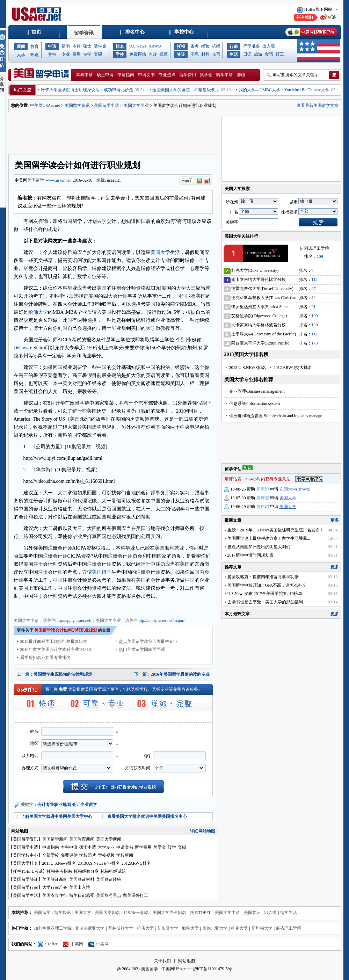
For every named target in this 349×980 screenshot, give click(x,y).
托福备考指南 (59, 871)
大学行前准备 (55, 887)
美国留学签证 (26, 879)
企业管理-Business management (257, 391)
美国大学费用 (79, 608)
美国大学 (160, 252)
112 (315, 280)
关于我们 (162, 961)
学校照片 (88, 855)
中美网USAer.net (45, 106)
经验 (205, 46)
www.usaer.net (59, 180)
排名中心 (135, 32)
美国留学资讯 (77, 106)
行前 (234, 46)
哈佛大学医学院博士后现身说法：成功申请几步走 (87, 90)
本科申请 (85, 75)
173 (315, 343)
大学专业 (106, 847)
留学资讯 (84, 33)
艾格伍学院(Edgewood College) (259, 316)
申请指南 (126, 75)
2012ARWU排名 (136, 863)
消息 (195, 54)
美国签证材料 (82, 879)
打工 (280, 54)
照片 (153, 54)
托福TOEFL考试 (28, 871)
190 (315, 316)
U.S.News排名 (136, 913)
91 (314, 307)
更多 (335, 520)
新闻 (21, 46)
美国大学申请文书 (141, 608)
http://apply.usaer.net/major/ (161, 620)
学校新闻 (125, 855)
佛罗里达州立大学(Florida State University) (260, 308)
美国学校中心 (26, 855)
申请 (52, 46)
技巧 (216, 54)
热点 (35, 55)
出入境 (269, 46)
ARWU (155, 46)
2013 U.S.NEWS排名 (248, 368)
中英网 (73, 944)
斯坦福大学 (262, 928)
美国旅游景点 (109, 895)
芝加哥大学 (168, 928)
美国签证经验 (109, 879)
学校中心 (184, 32)
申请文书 (146, 75)
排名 (120, 46)
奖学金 (100, 46)
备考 (195, 46)
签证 (181, 55)
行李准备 (252, 46)
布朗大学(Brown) (295, 489)
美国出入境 (80, 887)
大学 (21, 55)
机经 (216, 46)
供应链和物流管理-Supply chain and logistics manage (276, 416)
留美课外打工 (136, 895)
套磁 (98, 54)
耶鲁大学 (190, 928)
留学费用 (188, 75)
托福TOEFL (201, 913)
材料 (205, 54)
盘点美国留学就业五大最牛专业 (148, 641)
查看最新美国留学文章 (318, 106)
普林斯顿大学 (121, 928)
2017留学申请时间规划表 (250, 555)
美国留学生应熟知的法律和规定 (63, 674)
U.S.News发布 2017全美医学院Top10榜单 (265, 594)
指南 (66, 46)
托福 (181, 46)
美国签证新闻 (55, 879)
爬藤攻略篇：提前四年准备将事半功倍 (263, 577)
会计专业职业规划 (54, 805)
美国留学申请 (107, 106)
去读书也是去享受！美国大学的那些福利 (265, 602)
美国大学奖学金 (108, 608)
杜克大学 (239, 928)
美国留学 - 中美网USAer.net (166, 969)
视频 (163, 54)
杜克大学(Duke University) (255, 270)
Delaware (23, 348)
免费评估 (138, 54)
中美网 (99, 944)
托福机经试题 (113, 871)
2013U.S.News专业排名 (99, 863)
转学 (87, 54)
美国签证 (252, 913)
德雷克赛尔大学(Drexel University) (262, 289)
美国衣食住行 (55, 895)
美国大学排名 (26, 863)
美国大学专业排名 (169, 913)
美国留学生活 (26, 895)
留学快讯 (63, 913)
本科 (77, 46)
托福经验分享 (86, 871)
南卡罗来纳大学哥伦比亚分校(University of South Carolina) (259, 281)
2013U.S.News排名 (59, 863)
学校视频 (106, 855)
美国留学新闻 (55, 839)
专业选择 (167, 75)
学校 (120, 55)
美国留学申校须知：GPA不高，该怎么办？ (267, 585)
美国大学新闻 (109, 839)
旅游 (258, 54)
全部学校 (51, 855)
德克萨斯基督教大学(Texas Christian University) (264, 299)
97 (314, 289)
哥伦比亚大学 (215, 928)
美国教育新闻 (82, 839)
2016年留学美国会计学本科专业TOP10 (56, 649)
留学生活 (289, 913)
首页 (36, 32)
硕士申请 (105, 75)
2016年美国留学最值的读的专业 (180, 674)
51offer (48, 944)
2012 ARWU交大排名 (293, 368)
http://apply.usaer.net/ (74, 620)
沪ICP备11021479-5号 (212, 969)
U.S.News (138, 46)
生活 (234, 55)
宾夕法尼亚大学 (90, 928)
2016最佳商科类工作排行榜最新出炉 (54, 641)
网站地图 (187, 961)
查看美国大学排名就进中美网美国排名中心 (147, 816)
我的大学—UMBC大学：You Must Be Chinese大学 (284, 90)
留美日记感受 (82, 895)
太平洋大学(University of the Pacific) (264, 334)
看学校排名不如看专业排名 (45, 658)
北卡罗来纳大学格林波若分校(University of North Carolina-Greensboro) (259, 326)
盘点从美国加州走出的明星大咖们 (259, 547)
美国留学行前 (26, 887)
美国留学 (36, 180)
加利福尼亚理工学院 (53, 928)
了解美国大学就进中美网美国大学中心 (57, 816)
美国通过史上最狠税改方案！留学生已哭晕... (269, 538)
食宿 (269, 54)
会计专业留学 (85, 805)
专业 (66, 54)
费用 (77, 54)
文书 (52, 55)
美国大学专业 (136, 106)
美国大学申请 (26, 608)
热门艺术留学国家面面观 (142, 649)
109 (320, 256)
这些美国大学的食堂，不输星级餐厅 (186, 90)
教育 (35, 46)
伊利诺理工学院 (314, 248)
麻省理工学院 (289, 928)
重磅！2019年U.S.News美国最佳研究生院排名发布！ (276, 530)
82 (314, 298)
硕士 (87, 46)
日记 (247, 54)
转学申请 (225, 75)
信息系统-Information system (255, 404)
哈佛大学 (38, 312)
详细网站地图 (203, 831)
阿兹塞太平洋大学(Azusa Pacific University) (260, 344)
